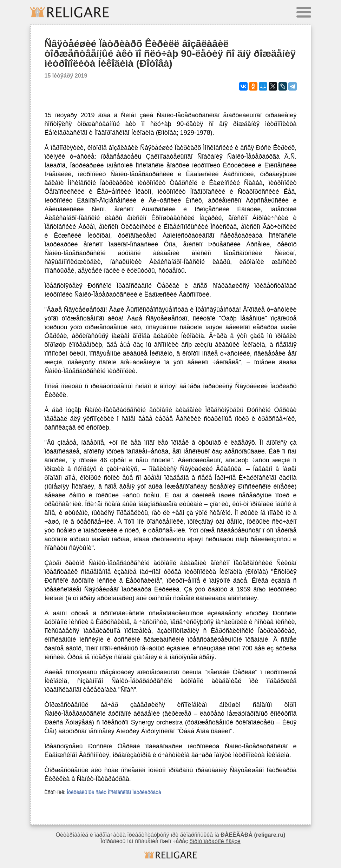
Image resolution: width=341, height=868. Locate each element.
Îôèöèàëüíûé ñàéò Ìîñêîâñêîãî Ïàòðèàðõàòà (114, 792)
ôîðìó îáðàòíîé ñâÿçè (215, 841)
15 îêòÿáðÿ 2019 (66, 76)
